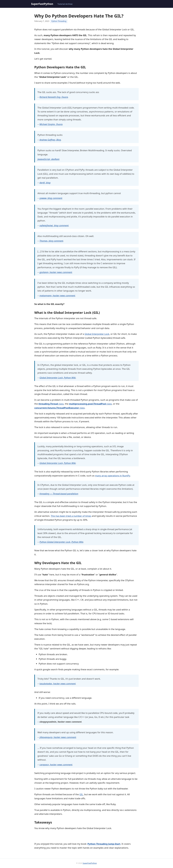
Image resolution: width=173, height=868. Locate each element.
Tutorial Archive (65, 4)
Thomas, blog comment (51, 241)
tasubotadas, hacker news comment (58, 684)
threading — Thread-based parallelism (59, 494)
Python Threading (59, 21)
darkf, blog (45, 183)
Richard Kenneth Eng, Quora (54, 97)
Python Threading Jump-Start (104, 844)
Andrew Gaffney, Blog (50, 140)
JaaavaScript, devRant (48, 159)
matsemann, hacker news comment (57, 296)
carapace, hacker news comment (56, 765)
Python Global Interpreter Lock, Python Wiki (61, 542)
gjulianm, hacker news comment (56, 272)
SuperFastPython (42, 4)
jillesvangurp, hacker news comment (58, 737)
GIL (81, 794)
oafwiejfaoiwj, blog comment (54, 225)
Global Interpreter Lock (97, 334)
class (51, 404)
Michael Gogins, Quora (51, 124)
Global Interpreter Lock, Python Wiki (58, 378)
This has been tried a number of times (71, 516)
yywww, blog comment (51, 198)
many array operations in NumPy (113, 476)
